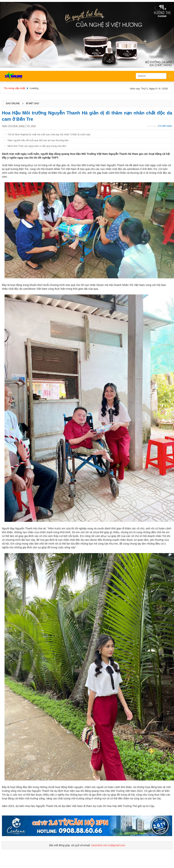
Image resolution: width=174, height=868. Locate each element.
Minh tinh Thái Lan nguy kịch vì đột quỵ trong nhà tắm (37, 146)
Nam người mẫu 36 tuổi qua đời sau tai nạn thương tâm (38, 140)
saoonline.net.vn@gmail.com (108, 845)
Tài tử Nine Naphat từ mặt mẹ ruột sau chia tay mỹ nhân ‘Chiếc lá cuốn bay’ (49, 134)
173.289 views (165, 126)
